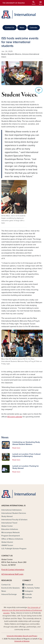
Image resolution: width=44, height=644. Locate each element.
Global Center (7, 526)
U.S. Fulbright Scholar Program (14, 549)
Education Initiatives (10, 529)
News (22, 28)
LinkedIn (28, 594)
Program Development (11, 536)
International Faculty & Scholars (14, 520)
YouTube (28, 598)
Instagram (29, 591)
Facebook (29, 585)
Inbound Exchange (9, 594)
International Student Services (14, 513)
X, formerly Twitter (32, 588)
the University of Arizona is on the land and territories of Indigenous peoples (22, 610)
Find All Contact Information (13, 570)
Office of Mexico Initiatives (12, 539)
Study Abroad (7, 516)
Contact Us (10, 28)
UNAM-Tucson (7, 545)
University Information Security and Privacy (22, 636)
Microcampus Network (10, 532)
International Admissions (11, 510)
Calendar (34, 28)
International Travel (9, 523)
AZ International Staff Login (12, 574)
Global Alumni (7, 542)
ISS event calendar (15, 417)
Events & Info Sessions (10, 588)
